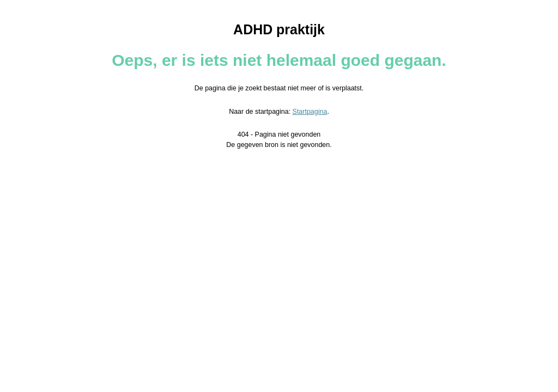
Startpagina (310, 112)
